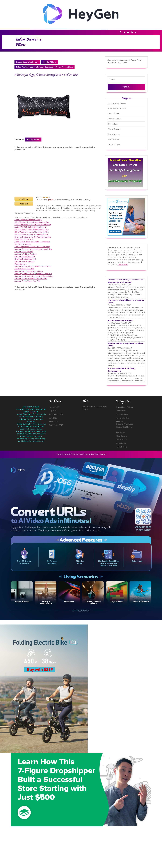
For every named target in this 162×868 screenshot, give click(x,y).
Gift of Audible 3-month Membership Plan (32, 230)
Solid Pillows (113, 139)
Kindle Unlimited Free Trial (25, 259)
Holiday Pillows (50, 62)
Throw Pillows (114, 145)
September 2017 (56, 425)
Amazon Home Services (24, 261)
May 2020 (53, 422)
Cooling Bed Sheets (117, 103)
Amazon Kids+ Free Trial (24, 269)
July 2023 (53, 411)
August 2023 (54, 407)
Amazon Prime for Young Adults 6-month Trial (33, 249)
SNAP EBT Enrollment (24, 239)
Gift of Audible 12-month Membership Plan (32, 222)
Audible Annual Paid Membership (28, 220)
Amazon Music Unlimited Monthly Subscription (34, 276)
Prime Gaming (20, 264)
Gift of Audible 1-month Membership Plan (31, 234)
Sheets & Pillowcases (124, 424)
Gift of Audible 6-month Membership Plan (32, 232)
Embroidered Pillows (117, 109)
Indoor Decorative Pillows (27, 62)
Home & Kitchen (123, 418)
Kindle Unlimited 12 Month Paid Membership (33, 237)
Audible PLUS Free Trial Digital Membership (32, 242)
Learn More (123, 265)
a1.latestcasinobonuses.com (120, 320)
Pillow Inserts (114, 134)
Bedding (119, 421)
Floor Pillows (113, 114)
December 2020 (56, 414)
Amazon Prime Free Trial (25, 257)
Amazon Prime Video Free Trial (27, 281)
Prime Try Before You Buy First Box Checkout (33, 274)
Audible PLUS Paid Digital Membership (30, 227)
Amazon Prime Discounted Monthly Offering (33, 266)
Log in (85, 410)
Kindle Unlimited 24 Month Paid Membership (33, 225)
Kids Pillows (113, 124)
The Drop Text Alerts (23, 244)
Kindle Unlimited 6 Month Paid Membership (32, 247)
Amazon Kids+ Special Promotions (29, 271)
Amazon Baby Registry (24, 252)
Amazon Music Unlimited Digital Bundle (31, 279)
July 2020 (53, 418)
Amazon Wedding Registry (26, 254)
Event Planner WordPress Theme (73, 454)
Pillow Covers (114, 129)
